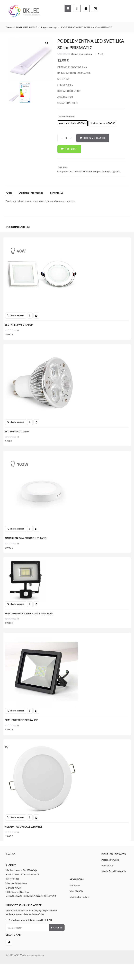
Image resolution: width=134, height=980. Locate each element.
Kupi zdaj (71, 149)
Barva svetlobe (67, 116)
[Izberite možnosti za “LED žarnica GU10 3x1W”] (16, 425)
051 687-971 (33, 886)
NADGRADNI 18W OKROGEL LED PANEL (27, 543)
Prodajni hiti (107, 877)
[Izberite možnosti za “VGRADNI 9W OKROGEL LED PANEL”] (16, 828)
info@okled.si (12, 891)
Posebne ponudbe (110, 872)
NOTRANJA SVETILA (27, 27)
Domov (10, 27)
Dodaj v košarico (95, 138)
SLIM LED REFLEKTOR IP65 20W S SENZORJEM (30, 620)
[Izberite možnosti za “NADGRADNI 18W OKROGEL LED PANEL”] (16, 534)
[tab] (11, 194)
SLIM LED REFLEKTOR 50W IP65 (22, 729)
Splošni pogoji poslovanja (114, 883)
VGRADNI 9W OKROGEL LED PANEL (24, 837)
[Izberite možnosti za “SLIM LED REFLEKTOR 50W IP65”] (16, 720)
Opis (9, 193)
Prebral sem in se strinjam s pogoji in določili (30, 932)
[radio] (73, 123)
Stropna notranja (49, 27)
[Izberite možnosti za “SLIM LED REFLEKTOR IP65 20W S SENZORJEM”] (16, 611)
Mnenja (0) (57, 193)
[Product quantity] (66, 138)
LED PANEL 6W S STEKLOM (20, 326)
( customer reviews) (82, 54)
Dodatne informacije (31, 193)
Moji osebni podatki (79, 909)
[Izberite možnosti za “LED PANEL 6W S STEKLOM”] (16, 316)
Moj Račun (75, 897)
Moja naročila (76, 903)
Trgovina (116, 171)
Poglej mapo (21, 895)
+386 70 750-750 (15, 886)
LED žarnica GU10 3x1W (18, 434)
